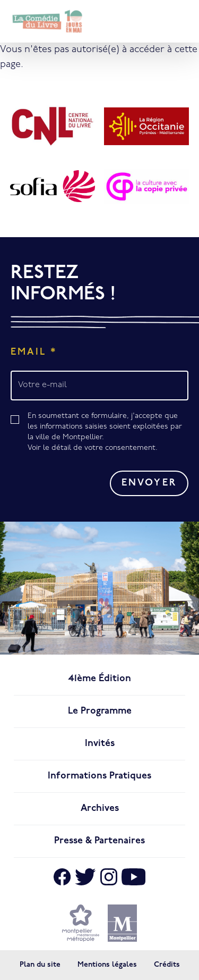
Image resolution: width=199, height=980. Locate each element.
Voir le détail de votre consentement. (93, 448)
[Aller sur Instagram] (109, 877)
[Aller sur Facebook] (62, 877)
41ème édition (99, 679)
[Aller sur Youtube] (134, 877)
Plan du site (40, 965)
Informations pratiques (99, 776)
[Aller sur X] (85, 877)
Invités (100, 744)
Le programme (100, 711)
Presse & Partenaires (99, 841)
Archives (100, 809)
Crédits (167, 965)
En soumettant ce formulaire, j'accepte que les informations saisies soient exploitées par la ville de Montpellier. (108, 433)
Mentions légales (107, 965)
